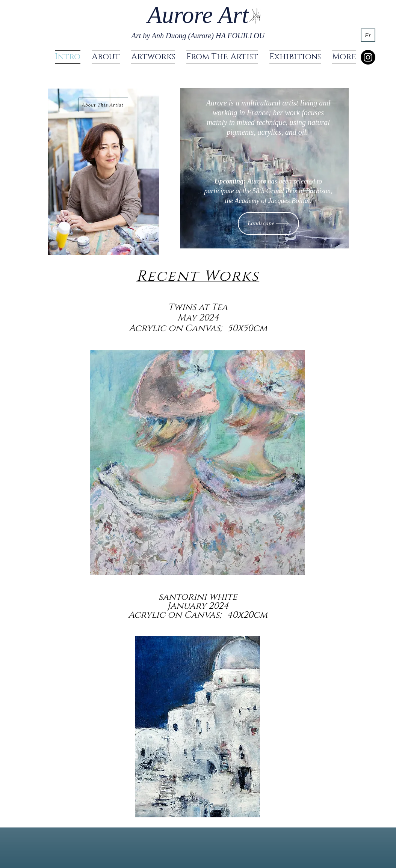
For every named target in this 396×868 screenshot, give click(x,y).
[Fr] (368, 35)
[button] (153, 57)
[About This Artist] (103, 105)
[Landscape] (268, 223)
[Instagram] (368, 57)
